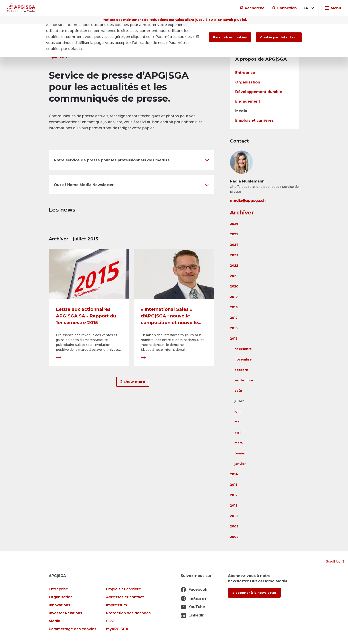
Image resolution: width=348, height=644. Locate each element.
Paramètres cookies (230, 37)
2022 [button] (234, 266)
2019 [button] (234, 297)
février (240, 453)
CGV (110, 621)
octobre (241, 370)
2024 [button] (234, 245)
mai (237, 422)
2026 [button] (234, 224)
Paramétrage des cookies (73, 629)
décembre (243, 349)
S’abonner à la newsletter (254, 593)
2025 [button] (234, 234)
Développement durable (259, 92)
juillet (239, 401)
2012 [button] (234, 495)
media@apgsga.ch (248, 201)
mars (238, 443)
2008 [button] (234, 537)
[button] (131, 160)
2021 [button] (234, 276)
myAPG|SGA (117, 629)
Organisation (248, 82)
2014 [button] (234, 474)
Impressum (117, 605)
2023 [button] (234, 255)
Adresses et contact (125, 597)
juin (237, 412)
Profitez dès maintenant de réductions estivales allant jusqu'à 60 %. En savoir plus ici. (174, 20)
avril (238, 432)
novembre (243, 359)
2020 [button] (234, 286)
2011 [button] (233, 505)
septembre (244, 380)
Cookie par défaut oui (279, 37)
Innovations (59, 605)
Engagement (248, 101)
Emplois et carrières (254, 120)
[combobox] (308, 8)
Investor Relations (65, 613)
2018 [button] (234, 307)
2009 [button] (234, 526)
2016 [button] (234, 328)
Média (241, 111)
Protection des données (128, 613)
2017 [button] (234, 318)
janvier (240, 464)
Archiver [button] (242, 213)
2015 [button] (234, 339)
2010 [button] (234, 516)
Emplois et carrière (124, 589)
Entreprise (245, 73)
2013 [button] (234, 485)
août (238, 391)
